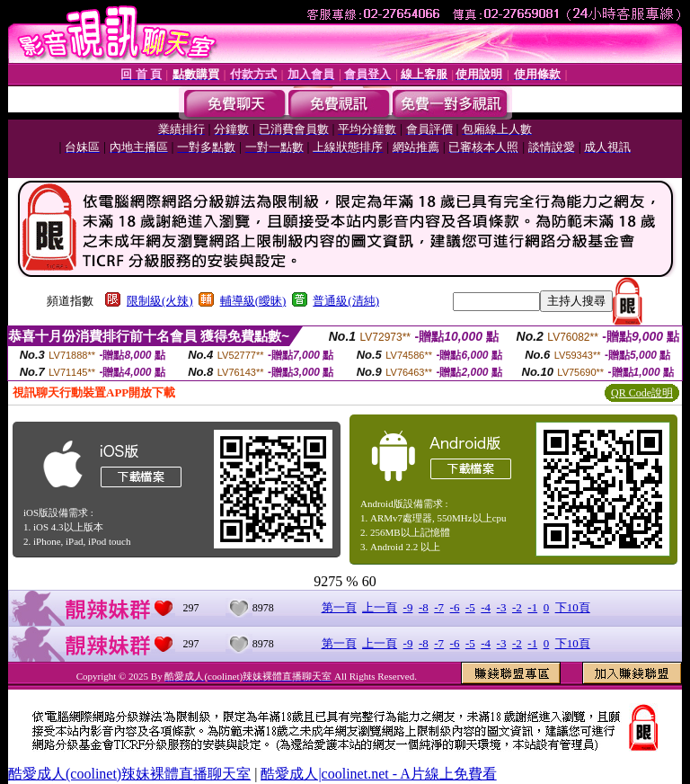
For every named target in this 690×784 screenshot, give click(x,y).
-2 (517, 607)
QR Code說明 (642, 393)
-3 (502, 607)
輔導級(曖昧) (253, 301)
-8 (424, 607)
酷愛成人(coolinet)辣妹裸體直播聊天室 (129, 774)
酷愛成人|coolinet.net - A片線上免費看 (378, 774)
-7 (439, 607)
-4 (486, 607)
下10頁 (573, 607)
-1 (532, 607)
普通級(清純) (346, 301)
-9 (408, 607)
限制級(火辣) (160, 301)
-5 (470, 607)
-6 (455, 607)
